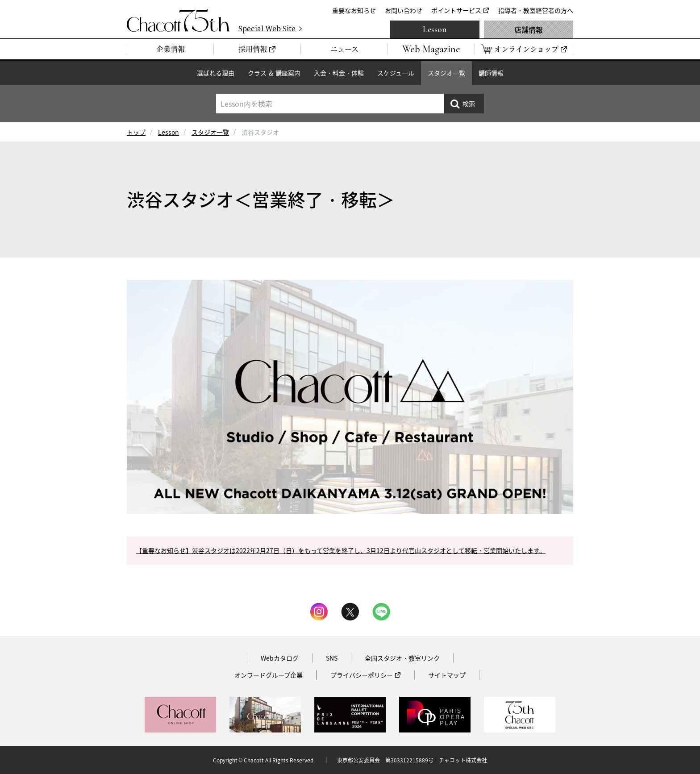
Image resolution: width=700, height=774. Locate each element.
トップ (136, 132)
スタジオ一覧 (446, 73)
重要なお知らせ (354, 10)
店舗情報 (529, 29)
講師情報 (491, 73)
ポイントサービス (456, 10)
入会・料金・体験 (339, 73)
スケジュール (396, 73)
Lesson (435, 29)
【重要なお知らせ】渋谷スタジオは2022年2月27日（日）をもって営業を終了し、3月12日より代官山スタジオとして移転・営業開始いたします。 (341, 550)
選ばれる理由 (216, 73)
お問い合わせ (404, 10)
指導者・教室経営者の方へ (536, 10)
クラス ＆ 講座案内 (274, 73)
